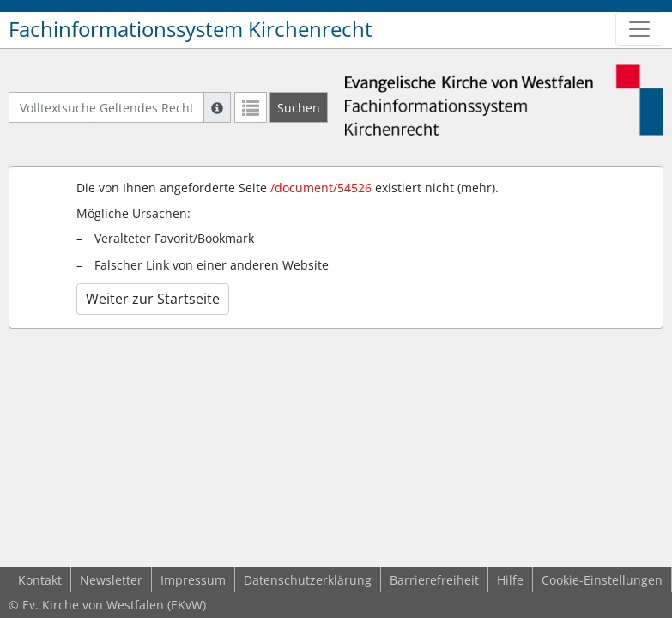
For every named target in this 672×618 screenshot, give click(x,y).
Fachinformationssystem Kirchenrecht (191, 29)
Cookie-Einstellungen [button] (602, 580)
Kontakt (40, 580)
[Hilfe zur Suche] (217, 107)
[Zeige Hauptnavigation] (639, 29)
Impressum (193, 580)
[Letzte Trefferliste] (251, 107)
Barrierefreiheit (434, 580)
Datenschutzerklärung (308, 580)
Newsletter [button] (111, 580)
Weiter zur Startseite (153, 299)
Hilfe (510, 580)
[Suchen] (299, 107)
